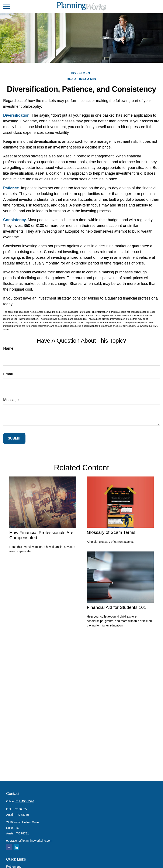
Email (8, 374)
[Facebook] (9, 847)
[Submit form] (14, 438)
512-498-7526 (25, 801)
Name (8, 348)
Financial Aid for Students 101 (117, 607)
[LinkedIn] (16, 847)
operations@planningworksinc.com (29, 841)
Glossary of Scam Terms (111, 532)
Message (11, 400)
